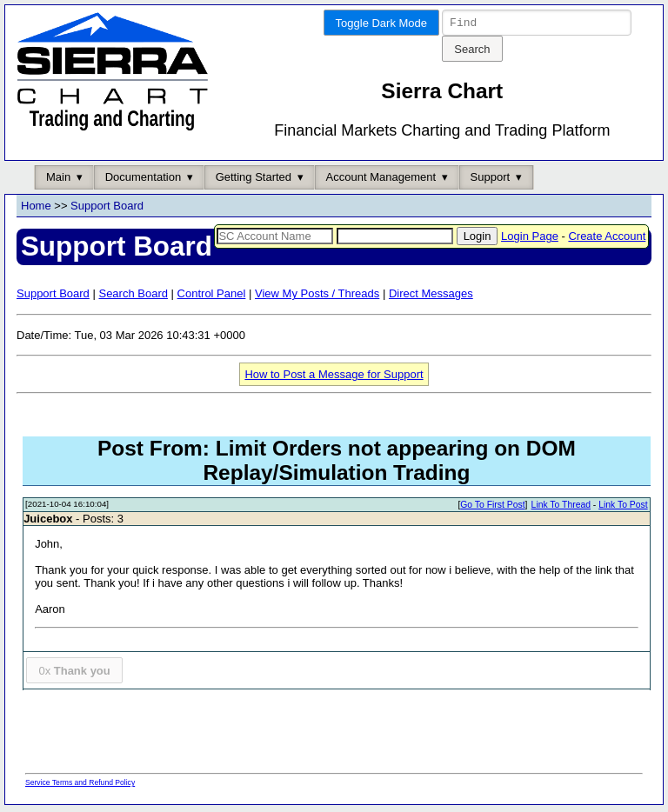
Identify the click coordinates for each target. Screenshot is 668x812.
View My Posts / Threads (317, 296)
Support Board (107, 208)
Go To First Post (492, 507)
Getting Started (254, 180)
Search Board (133, 296)
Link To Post (623, 507)
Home (36, 208)
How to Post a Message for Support (334, 377)
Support (491, 180)
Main (58, 180)
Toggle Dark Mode (382, 23)
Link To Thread (561, 507)
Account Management (381, 180)
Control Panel (212, 296)
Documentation (143, 180)
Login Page (530, 239)
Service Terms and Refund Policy (80, 785)
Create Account (607, 239)
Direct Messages (431, 296)
